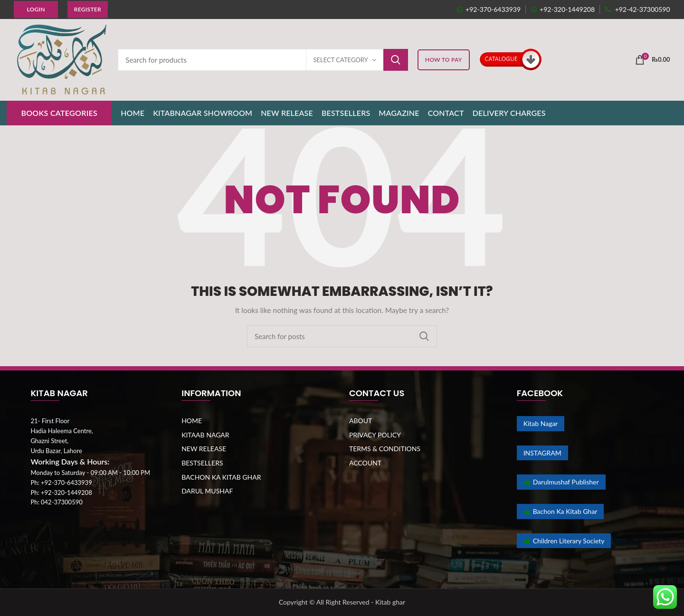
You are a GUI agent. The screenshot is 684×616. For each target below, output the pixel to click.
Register (88, 9)
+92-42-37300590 (637, 9)
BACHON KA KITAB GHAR (221, 477)
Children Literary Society (564, 541)
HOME (192, 421)
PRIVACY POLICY (375, 435)
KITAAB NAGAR (205, 435)
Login (36, 9)
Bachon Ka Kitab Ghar (560, 511)
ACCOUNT (365, 463)
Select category (341, 60)
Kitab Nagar (541, 423)
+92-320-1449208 (563, 9)
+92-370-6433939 (489, 9)
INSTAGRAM (542, 453)
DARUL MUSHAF (207, 491)
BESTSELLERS (202, 463)
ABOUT (361, 421)
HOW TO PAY (444, 60)
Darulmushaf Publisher (561, 482)
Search (396, 60)
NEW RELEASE (204, 449)
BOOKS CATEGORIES (59, 113)
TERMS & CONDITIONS (385, 449)
